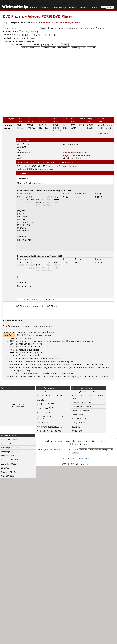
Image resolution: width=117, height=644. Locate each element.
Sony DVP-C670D (8, 456)
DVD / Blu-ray (59, 8)
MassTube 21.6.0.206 (45, 404)
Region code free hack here (77, 155)
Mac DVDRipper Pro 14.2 (82, 419)
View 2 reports (105, 125)
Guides (73, 8)
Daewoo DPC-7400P (9, 439)
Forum (33, 8)
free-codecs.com (81, 458)
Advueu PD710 (8, 127)
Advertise (90, 441)
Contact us (57, 441)
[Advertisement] (57, 83)
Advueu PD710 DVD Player (50, 16)
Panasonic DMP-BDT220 (11, 460)
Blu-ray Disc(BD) (30, 32)
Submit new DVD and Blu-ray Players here (59, 22)
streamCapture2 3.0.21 (46, 408)
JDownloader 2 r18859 (81, 411)
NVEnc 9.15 (41, 400)
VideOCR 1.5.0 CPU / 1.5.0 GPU (49, 431)
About (94, 8)
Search (46, 441)
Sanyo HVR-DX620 (9, 464)
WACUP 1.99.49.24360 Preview (49, 427)
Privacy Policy (70, 441)
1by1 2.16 (76, 427)
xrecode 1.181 (42, 392)
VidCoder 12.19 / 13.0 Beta (83, 406)
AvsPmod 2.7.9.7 (43, 412)
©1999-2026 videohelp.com (76, 464)
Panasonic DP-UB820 (10, 472)
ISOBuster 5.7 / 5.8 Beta (82, 402)
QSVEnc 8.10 (77, 431)
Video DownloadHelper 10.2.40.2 (50, 396)
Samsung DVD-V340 (9, 448)
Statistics (73, 444)
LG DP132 (5, 468)
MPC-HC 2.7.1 (42, 423)
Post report (103, 133)
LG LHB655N (6, 443)
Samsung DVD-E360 (9, 452)
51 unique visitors (18, 404)
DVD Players (13, 16)
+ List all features (27, 41)
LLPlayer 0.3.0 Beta (80, 423)
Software (45, 8)
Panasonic (24, 166)
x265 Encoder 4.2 (79, 415)
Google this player (72, 158)
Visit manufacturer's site (75, 153)
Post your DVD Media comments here (35, 169)
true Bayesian (69, 368)
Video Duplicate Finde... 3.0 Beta (85, 392)
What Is (84, 8)
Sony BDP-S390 (7, 476)
